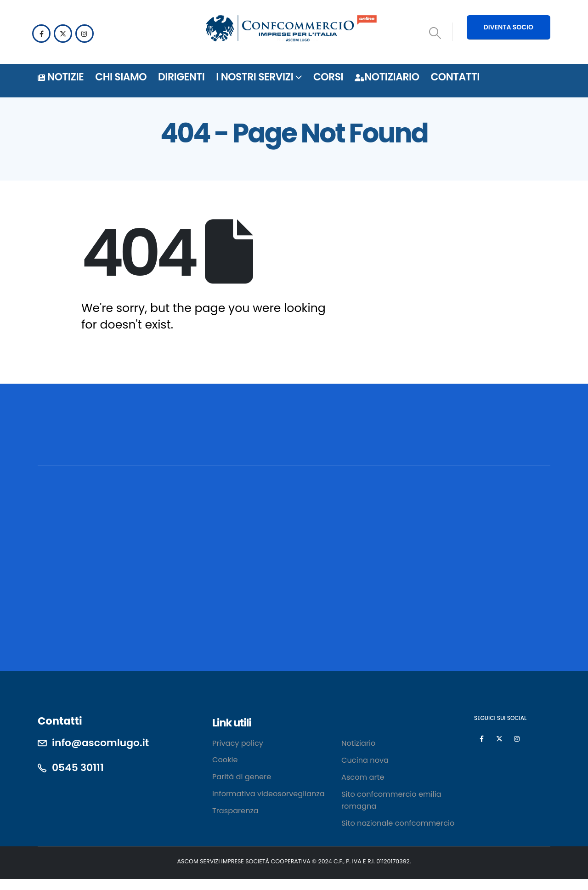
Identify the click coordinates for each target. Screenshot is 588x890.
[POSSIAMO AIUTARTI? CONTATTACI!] (483, 441)
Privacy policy (238, 743)
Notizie (61, 77)
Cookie (225, 760)
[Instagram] (85, 34)
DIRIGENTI (181, 77)
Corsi (328, 77)
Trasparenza (235, 811)
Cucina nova (365, 760)
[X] (63, 34)
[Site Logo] (291, 30)
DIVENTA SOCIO (509, 27)
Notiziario (387, 77)
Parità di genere (242, 777)
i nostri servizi (254, 77)
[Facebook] (41, 34)
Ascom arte (363, 777)
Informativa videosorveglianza (269, 794)
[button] (435, 33)
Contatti (455, 77)
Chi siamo (121, 77)
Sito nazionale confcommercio (398, 823)
